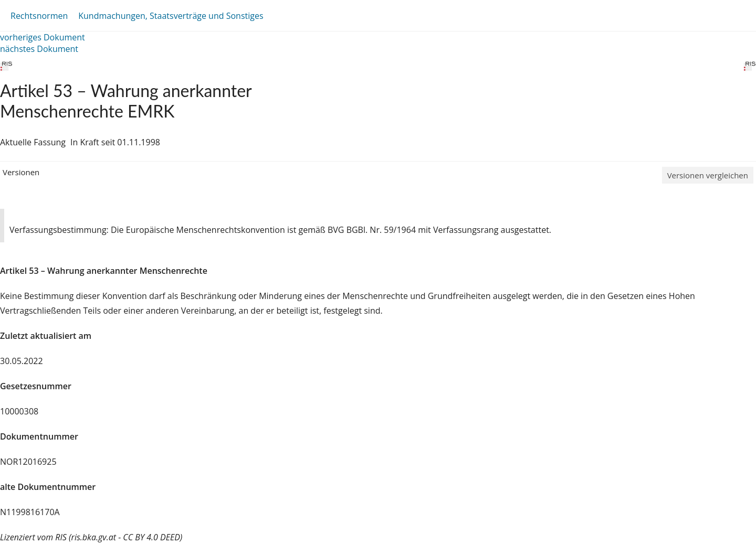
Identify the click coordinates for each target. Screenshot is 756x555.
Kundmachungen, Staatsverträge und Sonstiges (171, 16)
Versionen (21, 172)
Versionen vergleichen (708, 175)
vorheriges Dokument (43, 37)
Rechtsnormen (39, 16)
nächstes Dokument (39, 49)
